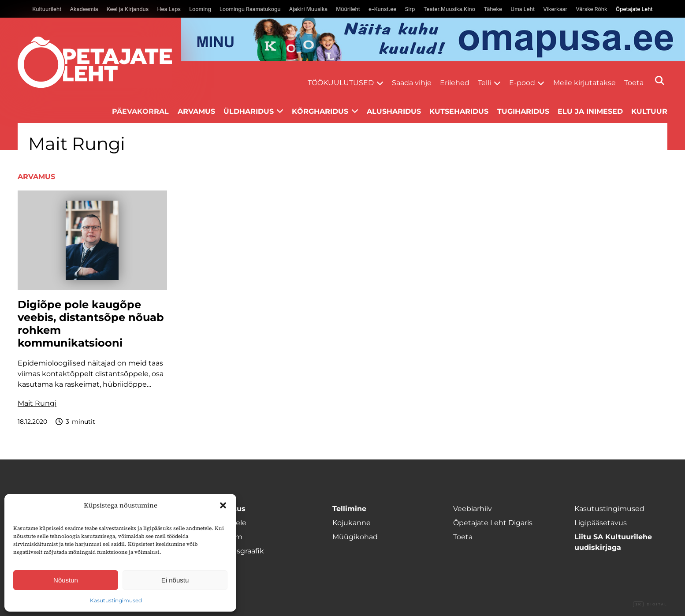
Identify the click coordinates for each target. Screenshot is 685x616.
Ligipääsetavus (601, 523)
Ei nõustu (175, 580)
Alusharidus (394, 111)
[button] (223, 505)
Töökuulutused (341, 83)
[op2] (433, 39)
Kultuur (649, 111)
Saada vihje (412, 83)
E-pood (522, 83)
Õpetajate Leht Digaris (493, 523)
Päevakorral (140, 111)
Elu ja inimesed (590, 111)
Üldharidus (249, 111)
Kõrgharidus (320, 111)
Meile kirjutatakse (584, 83)
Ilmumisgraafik (238, 551)
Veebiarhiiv (473, 509)
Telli (484, 83)
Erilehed (455, 83)
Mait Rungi (37, 403)
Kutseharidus (459, 111)
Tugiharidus (523, 111)
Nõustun (66, 580)
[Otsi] (660, 80)
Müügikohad (355, 537)
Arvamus (196, 111)
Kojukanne (352, 523)
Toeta (634, 83)
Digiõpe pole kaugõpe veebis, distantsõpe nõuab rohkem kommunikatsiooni (91, 324)
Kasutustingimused (116, 600)
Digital (650, 605)
